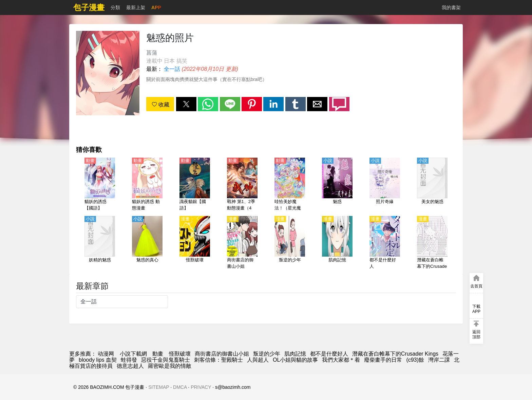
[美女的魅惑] (432, 185)
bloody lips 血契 (98, 360)
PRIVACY (201, 387)
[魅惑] (337, 185)
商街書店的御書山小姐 (222, 354)
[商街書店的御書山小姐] (242, 243)
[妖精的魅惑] (100, 243)
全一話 (172, 69)
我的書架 (451, 7)
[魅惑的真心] (147, 243)
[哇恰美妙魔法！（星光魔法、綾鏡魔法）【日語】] (290, 185)
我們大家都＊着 (341, 360)
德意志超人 (130, 366)
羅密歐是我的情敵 (170, 366)
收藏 (160, 105)
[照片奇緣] (385, 185)
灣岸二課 (439, 360)
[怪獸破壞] (195, 243)
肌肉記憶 (295, 354)
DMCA (180, 387)
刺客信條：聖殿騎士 (218, 360)
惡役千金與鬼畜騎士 (166, 360)
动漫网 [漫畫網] (106, 354)
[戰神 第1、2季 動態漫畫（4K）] (242, 185)
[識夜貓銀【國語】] (195, 185)
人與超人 (258, 360)
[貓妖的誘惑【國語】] (100, 185)
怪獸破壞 (180, 354)
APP (156, 7)
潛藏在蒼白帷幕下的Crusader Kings (395, 354)
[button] (186, 104)
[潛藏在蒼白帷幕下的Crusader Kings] (432, 243)
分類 (115, 7)
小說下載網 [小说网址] (133, 354)
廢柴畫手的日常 (383, 360)
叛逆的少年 (267, 354)
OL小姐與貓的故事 (295, 360)
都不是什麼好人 (329, 354)
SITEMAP (159, 387)
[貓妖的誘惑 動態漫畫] (147, 185)
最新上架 (136, 7)
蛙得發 (129, 360)
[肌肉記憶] (337, 243)
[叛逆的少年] (290, 243)
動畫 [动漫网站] (158, 354)
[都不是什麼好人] (385, 243)
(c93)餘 (415, 360)
